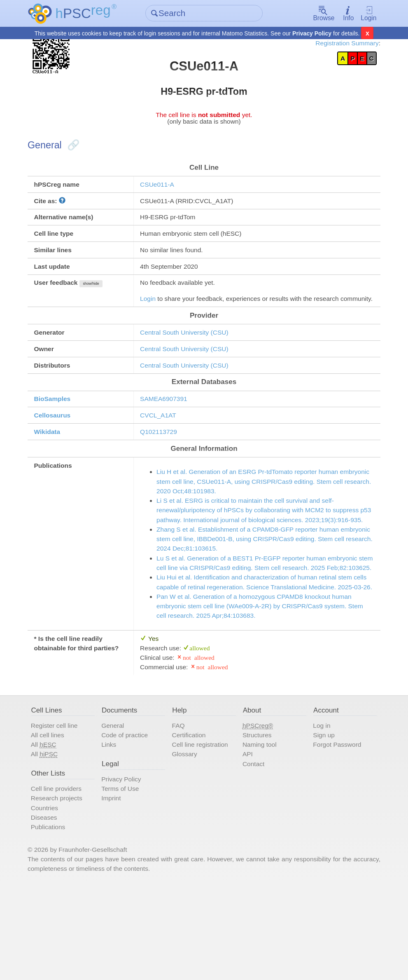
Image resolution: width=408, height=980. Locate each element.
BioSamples (60, 431)
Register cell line (62, 809)
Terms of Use (125, 876)
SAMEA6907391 (168, 431)
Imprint (116, 886)
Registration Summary (339, 44)
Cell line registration (203, 829)
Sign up (321, 819)
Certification (191, 819)
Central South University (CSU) (190, 361)
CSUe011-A (161, 193)
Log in (318, 809)
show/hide (102, 299)
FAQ (180, 809)
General (118, 809)
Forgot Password (335, 829)
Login (362, 14)
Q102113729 (162, 467)
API (247, 839)
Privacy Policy (312, 34)
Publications (56, 917)
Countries (52, 896)
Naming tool (259, 829)
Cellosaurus (60, 449)
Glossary (187, 839)
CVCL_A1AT (162, 449)
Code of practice (130, 819)
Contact (253, 849)
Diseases (51, 907)
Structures (257, 819)
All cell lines (55, 819)
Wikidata (55, 467)
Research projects (65, 886)
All (51, 829)
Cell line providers (64, 876)
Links (113, 829)
